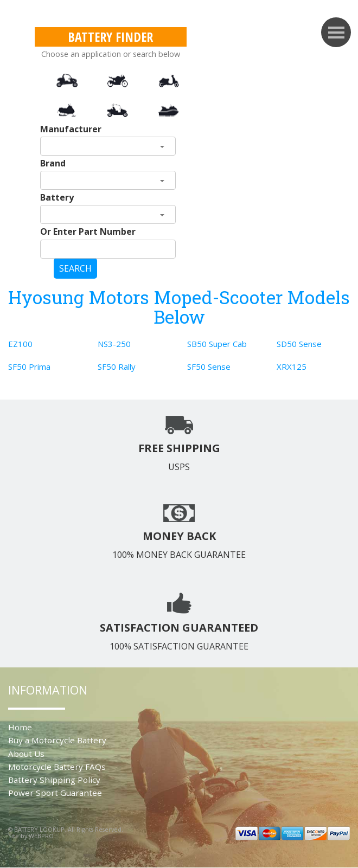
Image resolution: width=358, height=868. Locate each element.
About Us (26, 754)
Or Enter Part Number (88, 232)
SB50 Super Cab (217, 344)
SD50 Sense (299, 344)
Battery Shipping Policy (54, 780)
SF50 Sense (209, 367)
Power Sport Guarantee (55, 793)
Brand (53, 163)
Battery (57, 197)
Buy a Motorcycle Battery (57, 740)
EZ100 (20, 344)
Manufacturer (71, 129)
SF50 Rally (117, 367)
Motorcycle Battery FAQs (57, 767)
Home (20, 727)
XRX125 (292, 367)
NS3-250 (114, 344)
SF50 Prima (29, 367)
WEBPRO (41, 836)
